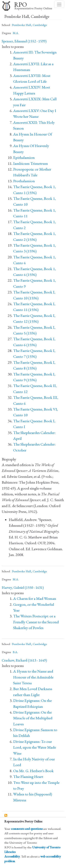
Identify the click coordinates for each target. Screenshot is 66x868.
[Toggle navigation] (59, 4)
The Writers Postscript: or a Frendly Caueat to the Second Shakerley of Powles (36, 622)
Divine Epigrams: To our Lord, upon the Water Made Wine (35, 747)
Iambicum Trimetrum (31, 163)
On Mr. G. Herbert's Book (33, 771)
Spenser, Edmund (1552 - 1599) (24, 41)
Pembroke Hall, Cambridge (29, 25)
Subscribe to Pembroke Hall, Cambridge (6, 816)
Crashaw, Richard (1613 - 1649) (24, 660)
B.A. (15, 652)
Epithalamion (24, 157)
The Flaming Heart (28, 777)
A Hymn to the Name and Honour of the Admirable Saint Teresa (33, 677)
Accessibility (12, 856)
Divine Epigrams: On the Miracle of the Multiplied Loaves (33, 718)
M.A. (16, 33)
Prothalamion (24, 181)
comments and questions (27, 829)
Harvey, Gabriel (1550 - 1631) (23, 588)
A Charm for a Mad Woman (35, 599)
